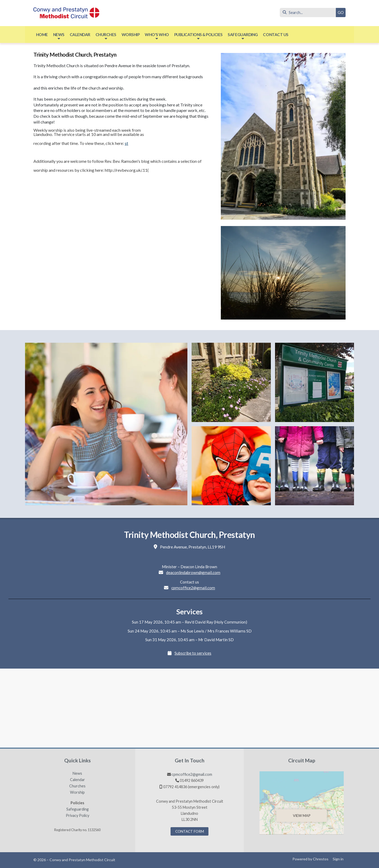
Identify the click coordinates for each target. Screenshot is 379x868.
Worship (77, 792)
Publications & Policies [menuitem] (198, 35)
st (126, 143)
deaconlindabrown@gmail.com (193, 572)
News (77, 773)
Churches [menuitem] (106, 35)
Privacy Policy (78, 816)
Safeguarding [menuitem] (243, 35)
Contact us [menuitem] (276, 35)
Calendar (78, 780)
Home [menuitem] (42, 35)
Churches (77, 786)
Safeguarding (78, 809)
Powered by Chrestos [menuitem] (310, 859)
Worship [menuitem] (131, 35)
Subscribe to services (193, 653)
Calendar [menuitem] (80, 35)
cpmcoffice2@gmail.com (193, 588)
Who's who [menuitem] (157, 35)
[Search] (309, 13)
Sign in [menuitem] (338, 859)
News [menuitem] (59, 35)
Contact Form (190, 831)
